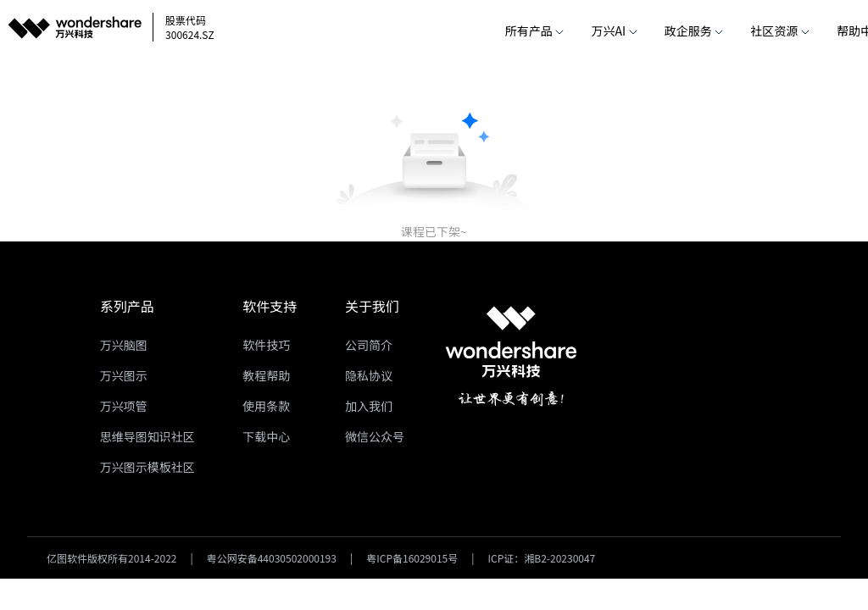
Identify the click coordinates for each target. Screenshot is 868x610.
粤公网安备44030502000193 (272, 558)
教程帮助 (266, 375)
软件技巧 (266, 345)
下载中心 (266, 436)
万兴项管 (124, 406)
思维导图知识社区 (147, 436)
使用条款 (266, 406)
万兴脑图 (124, 345)
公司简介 (369, 345)
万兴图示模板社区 (147, 467)
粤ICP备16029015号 (412, 558)
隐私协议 (369, 375)
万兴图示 (124, 375)
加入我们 (369, 406)
